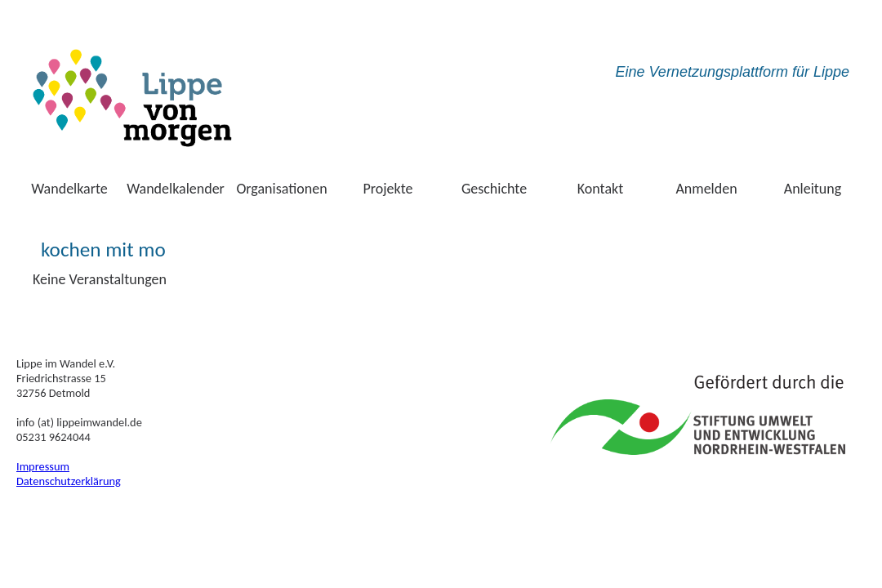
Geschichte (494, 189)
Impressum (43, 466)
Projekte (388, 189)
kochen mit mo (103, 249)
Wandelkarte (69, 189)
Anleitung (813, 189)
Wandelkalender (176, 189)
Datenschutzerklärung (69, 481)
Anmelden (706, 189)
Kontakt (600, 189)
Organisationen (281, 189)
